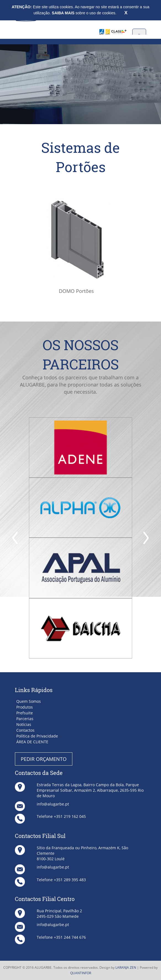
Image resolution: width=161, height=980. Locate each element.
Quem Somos (29, 701)
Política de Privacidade (37, 736)
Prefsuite (25, 713)
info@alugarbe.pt (53, 804)
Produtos (25, 707)
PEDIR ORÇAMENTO (44, 759)
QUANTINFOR (81, 973)
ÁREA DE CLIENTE (32, 742)
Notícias (24, 724)
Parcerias (25, 719)
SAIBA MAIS (64, 13)
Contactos (25, 730)
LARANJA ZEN (126, 967)
